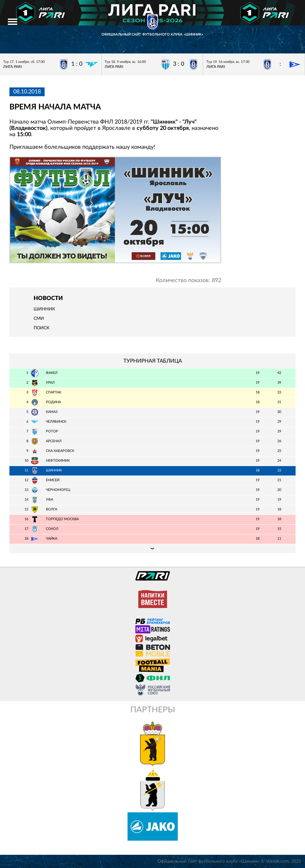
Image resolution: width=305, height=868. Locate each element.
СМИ (39, 319)
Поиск (41, 328)
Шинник (44, 309)
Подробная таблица (152, 548)
